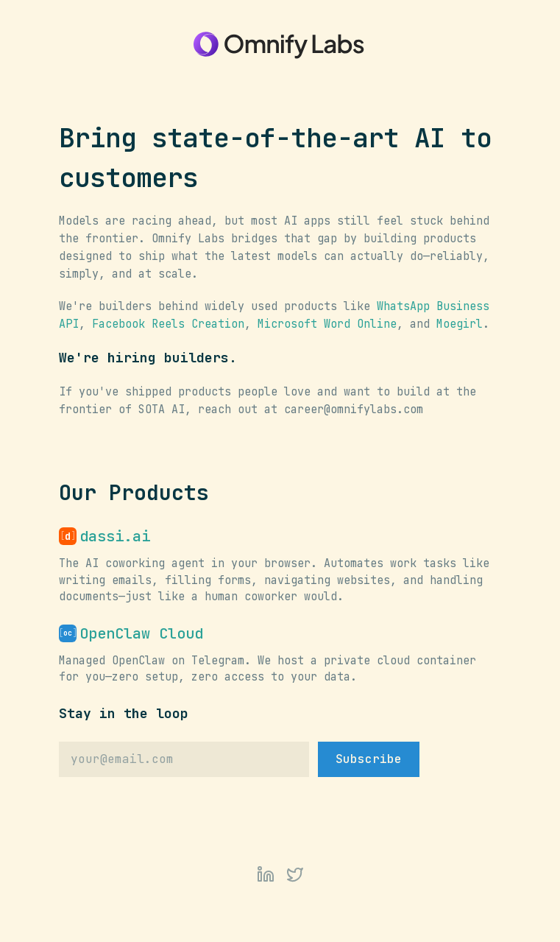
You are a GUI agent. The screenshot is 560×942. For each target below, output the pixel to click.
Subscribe (369, 759)
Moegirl (460, 324)
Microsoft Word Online (327, 324)
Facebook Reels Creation (168, 324)
